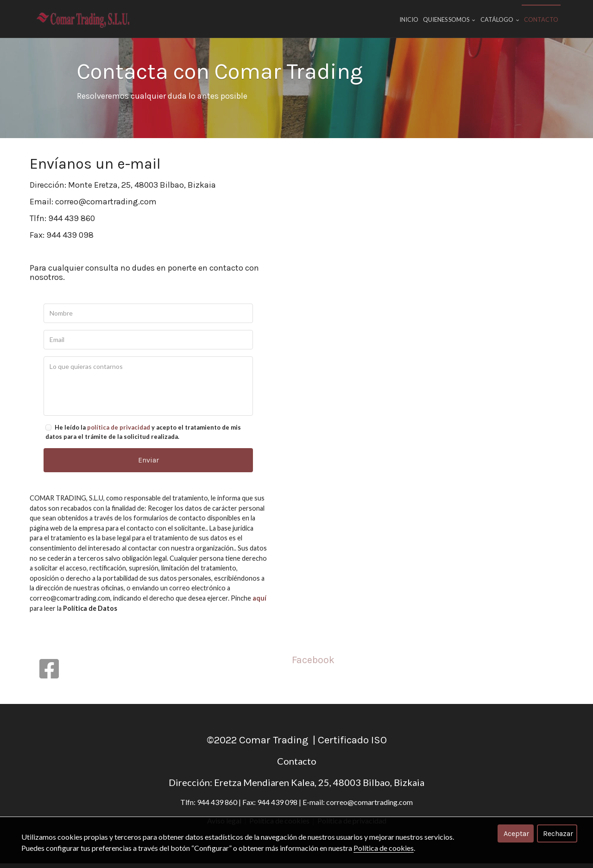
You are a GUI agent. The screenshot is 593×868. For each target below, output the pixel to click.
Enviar (148, 466)
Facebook (313, 664)
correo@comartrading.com (106, 208)
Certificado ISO (352, 744)
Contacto (541, 19)
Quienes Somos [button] (449, 19)
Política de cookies (384, 848)
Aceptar (516, 833)
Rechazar (558, 833)
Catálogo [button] (500, 19)
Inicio (409, 19)
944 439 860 (72, 224)
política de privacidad (119, 434)
